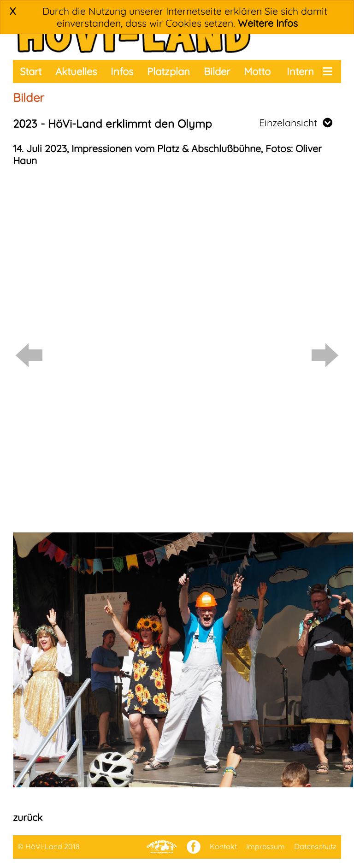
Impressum (265, 846)
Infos (122, 71)
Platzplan (168, 71)
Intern (300, 71)
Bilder (217, 71)
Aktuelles (76, 71)
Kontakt (223, 846)
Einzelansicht (296, 123)
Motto (257, 71)
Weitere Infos (268, 23)
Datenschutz (315, 846)
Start (31, 71)
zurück (28, 817)
